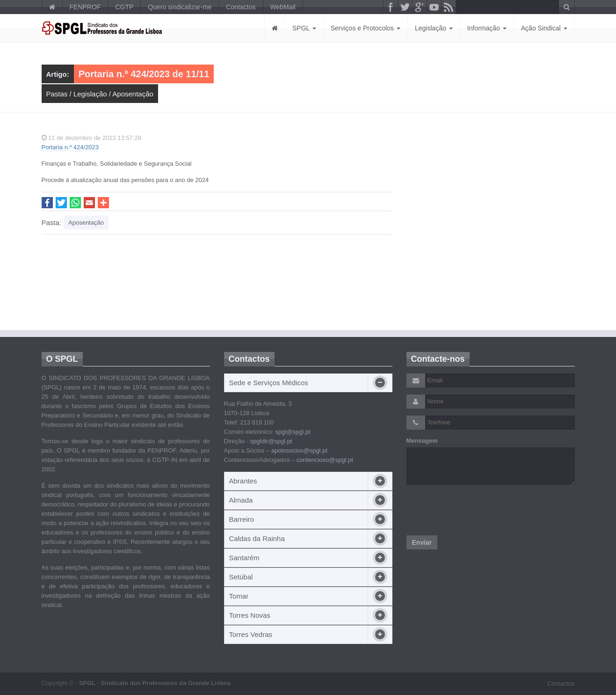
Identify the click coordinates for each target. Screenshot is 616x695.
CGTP (124, 7)
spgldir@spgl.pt (271, 441)
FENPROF (85, 7)
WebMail (283, 7)
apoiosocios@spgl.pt (299, 450)
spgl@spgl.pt (293, 432)
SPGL (304, 28)
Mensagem (422, 441)
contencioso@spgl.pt (325, 460)
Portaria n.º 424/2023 (70, 147)
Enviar (422, 542)
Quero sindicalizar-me (180, 7)
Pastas (57, 94)
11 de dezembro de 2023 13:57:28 (91, 138)
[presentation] (478, 510)
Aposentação (133, 94)
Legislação (434, 28)
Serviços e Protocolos (366, 28)
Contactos (241, 7)
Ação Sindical (544, 28)
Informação (487, 28)
